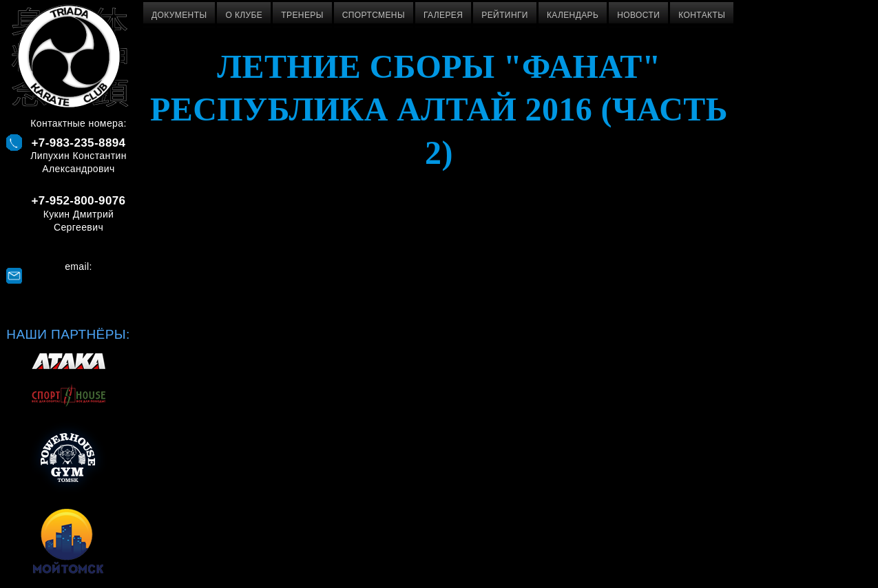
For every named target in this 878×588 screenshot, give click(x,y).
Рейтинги (505, 15)
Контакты (702, 15)
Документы (179, 15)
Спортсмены (374, 15)
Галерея (443, 15)
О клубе (244, 15)
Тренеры (302, 15)
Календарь (573, 15)
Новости (638, 15)
